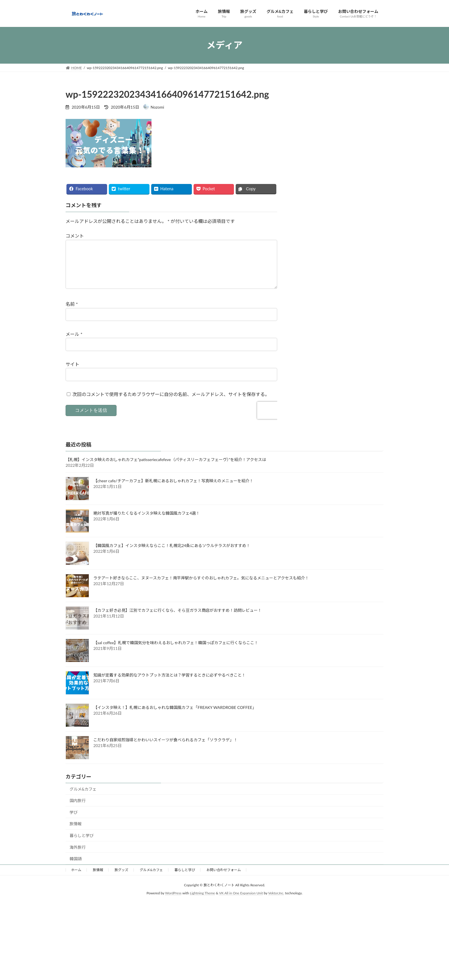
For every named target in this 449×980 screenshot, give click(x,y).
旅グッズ (121, 879)
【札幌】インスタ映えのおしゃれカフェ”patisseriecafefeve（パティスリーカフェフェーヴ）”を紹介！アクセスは (166, 469)
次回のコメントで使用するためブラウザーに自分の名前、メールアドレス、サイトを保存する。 (171, 403)
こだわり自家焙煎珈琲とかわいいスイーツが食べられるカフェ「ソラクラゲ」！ (166, 749)
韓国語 (76, 868)
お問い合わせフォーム (224, 879)
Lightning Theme (202, 902)
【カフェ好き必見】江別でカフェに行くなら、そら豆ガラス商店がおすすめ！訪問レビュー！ (178, 619)
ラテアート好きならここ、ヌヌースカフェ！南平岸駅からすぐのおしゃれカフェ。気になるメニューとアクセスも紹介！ (201, 587)
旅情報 (76, 833)
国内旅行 (78, 810)
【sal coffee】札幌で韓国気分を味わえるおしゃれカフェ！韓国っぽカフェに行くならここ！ (176, 652)
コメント (75, 236)
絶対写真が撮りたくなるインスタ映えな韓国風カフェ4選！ (147, 522)
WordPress (173, 902)
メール (74, 343)
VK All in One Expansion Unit (241, 902)
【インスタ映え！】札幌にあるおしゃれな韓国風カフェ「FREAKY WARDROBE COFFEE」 (175, 717)
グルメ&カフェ (83, 798)
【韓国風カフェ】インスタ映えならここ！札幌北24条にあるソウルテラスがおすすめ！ (172, 555)
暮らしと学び (82, 845)
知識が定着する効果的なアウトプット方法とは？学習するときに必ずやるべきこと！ (170, 684)
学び (74, 821)
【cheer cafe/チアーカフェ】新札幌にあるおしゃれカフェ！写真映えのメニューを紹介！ (173, 490)
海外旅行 (78, 856)
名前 (72, 313)
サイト (72, 373)
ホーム (76, 879)
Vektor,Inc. (276, 902)
